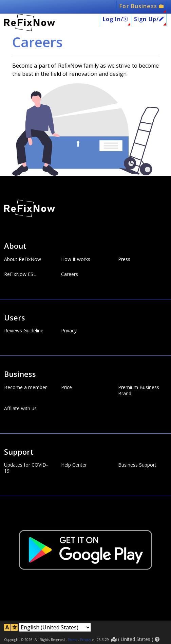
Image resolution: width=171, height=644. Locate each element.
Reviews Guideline (24, 331)
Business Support (137, 465)
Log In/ (116, 19)
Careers (70, 274)
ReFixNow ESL (20, 274)
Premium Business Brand (139, 390)
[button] (157, 639)
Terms (72, 640)
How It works (76, 259)
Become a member (25, 387)
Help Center (74, 465)
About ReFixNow (23, 259)
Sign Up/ (149, 19)
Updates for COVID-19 (26, 468)
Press (124, 259)
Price (66, 387)
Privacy (69, 331)
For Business (142, 6)
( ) (135, 639)
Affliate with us (20, 408)
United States (136, 639)
